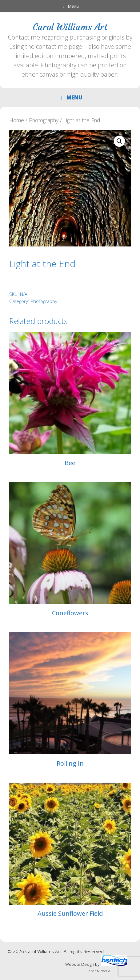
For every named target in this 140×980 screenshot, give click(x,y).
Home (17, 120)
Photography (44, 120)
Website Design (80, 964)
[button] (119, 141)
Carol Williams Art (70, 27)
